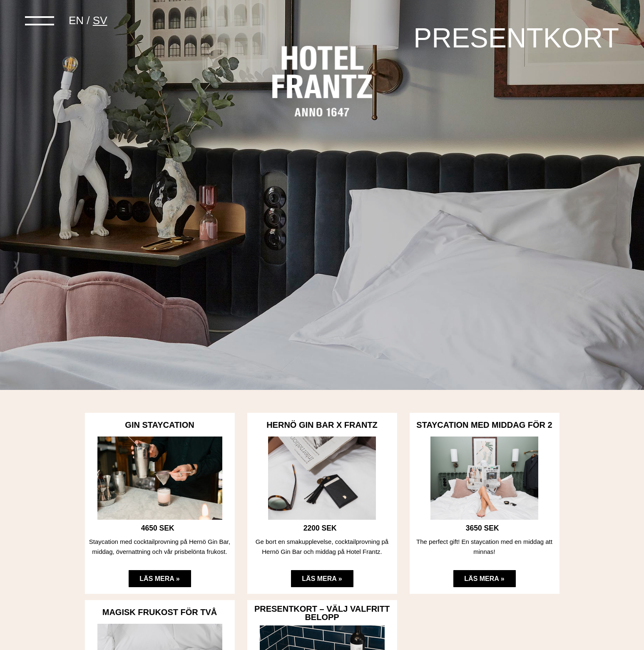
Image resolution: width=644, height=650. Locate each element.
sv (100, 20)
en (76, 20)
